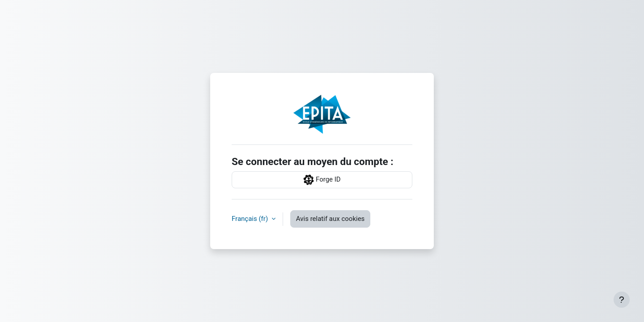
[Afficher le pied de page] (622, 300)
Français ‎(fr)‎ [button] (251, 219)
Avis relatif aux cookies (330, 219)
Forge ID (322, 180)
